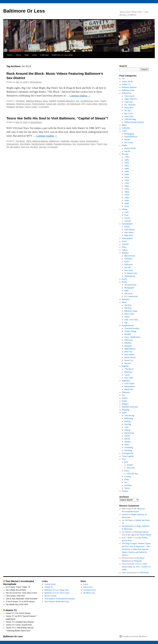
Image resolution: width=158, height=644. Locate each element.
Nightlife (52, 101)
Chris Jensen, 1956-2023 (15, 596)
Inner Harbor (129, 355)
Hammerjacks (130, 386)
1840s (127, 160)
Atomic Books (128, 81)
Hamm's (130, 465)
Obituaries (126, 392)
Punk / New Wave (131, 320)
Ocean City (129, 360)
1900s (127, 174)
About (18, 55)
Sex (78, 101)
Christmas (128, 259)
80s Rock (128, 308)
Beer (126, 462)
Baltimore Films (128, 90)
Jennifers (61, 104)
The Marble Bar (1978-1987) (17, 604)
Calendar (44, 55)
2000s (127, 203)
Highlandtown (130, 349)
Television (128, 294)
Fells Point (128, 340)
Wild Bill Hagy (130, 119)
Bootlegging (129, 134)
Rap (126, 323)
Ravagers (11, 107)
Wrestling (128, 450)
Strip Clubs (129, 378)
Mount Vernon (130, 357)
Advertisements (130, 285)
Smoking (128, 485)
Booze (127, 471)
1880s (127, 169)
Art (123, 79)
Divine (127, 227)
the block (20, 107)
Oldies (127, 317)
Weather (125, 491)
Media (124, 282)
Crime (124, 131)
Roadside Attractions (66, 101)
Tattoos (127, 488)
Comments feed (89, 590)
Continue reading (80, 96)
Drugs (127, 479)
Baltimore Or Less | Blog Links (57, 590)
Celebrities (65, 141)
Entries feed (88, 587)
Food (126, 215)
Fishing (127, 430)
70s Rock (128, 305)
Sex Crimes (129, 142)
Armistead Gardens (132, 328)
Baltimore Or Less (24, 11)
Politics (125, 398)
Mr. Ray (127, 111)
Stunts (127, 445)
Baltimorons (54, 141)
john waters (15, 147)
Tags (27, 55)
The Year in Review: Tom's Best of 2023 (21, 593)
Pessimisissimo (128, 526)
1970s (127, 195)
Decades (75, 141)
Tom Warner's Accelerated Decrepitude (60, 599)
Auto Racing (129, 416)
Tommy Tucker (31, 107)
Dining (82, 141)
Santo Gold (129, 116)
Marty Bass (129, 108)
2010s (127, 206)
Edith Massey (130, 230)
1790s (127, 157)
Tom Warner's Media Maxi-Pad (57, 602)
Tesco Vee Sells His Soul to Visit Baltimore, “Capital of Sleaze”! (57, 118)
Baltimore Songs (131, 311)
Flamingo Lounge (23, 104)
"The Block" (20, 101)
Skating (127, 442)
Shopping (126, 410)
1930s (127, 183)
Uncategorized (86, 101)
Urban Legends (128, 456)
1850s (127, 163)
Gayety (127, 375)
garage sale (51, 104)
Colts (126, 427)
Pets (123, 395)
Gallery (125, 250)
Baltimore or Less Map (62, 55)
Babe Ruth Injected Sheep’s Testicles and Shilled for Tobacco (135, 552)
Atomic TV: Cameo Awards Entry (19, 625)
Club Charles (129, 384)
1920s (127, 180)
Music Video (129, 314)
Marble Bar (129, 389)
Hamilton (128, 343)
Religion (125, 404)
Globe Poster (144, 573)
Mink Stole (129, 235)
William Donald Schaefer (134, 122)
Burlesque (128, 372)
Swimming (129, 447)
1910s (127, 177)
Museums (126, 299)
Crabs (127, 212)
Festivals (125, 244)
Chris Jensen (129, 96)
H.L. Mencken (130, 105)
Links (34, 55)
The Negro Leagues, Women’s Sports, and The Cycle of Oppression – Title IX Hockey (137, 546)
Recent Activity (51, 596)
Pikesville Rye (132, 474)
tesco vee (25, 147)
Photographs (129, 288)
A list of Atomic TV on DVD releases (20, 602)
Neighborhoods (38, 144)
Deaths (125, 145)
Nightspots (126, 381)
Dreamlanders (92, 141)
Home (10, 55)
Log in (86, 584)
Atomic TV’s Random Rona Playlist (20, 622)
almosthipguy (36, 82)
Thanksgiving (130, 276)
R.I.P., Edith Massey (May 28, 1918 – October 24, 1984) (136, 567)
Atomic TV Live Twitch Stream (18, 613)
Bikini (124, 125)
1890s (127, 172)
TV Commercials (131, 296)
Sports (124, 413)
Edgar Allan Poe (131, 99)
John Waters (25, 144)
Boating (127, 421)
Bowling (128, 424)
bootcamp (11, 104)
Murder (127, 140)
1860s (127, 166)
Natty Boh (131, 468)
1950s (127, 189)
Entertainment (12, 144)
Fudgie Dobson (39, 104)
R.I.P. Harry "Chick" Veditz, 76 (18, 587)
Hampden (128, 346)
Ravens (127, 439)
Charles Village (130, 331)
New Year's (129, 270)
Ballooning (129, 418)
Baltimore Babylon (34, 101)
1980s (29, 141)
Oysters (127, 218)
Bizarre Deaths (130, 148)
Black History (130, 256)
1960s (127, 192)
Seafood (127, 221)
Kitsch (124, 279)
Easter (127, 262)
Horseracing (129, 433)
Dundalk (128, 334)
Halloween (128, 264)
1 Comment (44, 107)
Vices (96, 101)
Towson (127, 363)
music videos (92, 104)
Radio (127, 291)
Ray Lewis (128, 113)
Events (125, 241)
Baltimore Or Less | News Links (57, 593)
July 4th (127, 267)
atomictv (125, 514)
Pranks (125, 401)
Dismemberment (131, 137)
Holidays (125, 253)
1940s (127, 186)
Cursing (127, 477)
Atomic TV (126, 84)
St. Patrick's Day (131, 273)
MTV (83, 104)
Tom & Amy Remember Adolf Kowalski (22, 599)
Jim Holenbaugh (73, 104)
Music (45, 101)
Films (124, 247)
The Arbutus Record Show (16, 590)
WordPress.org (89, 593)
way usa (43, 147)
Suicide (127, 151)
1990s (127, 201)
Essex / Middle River (133, 337)
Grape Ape (128, 102)
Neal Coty (103, 104)
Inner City (128, 352)
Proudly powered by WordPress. (135, 636)
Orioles (127, 436)
